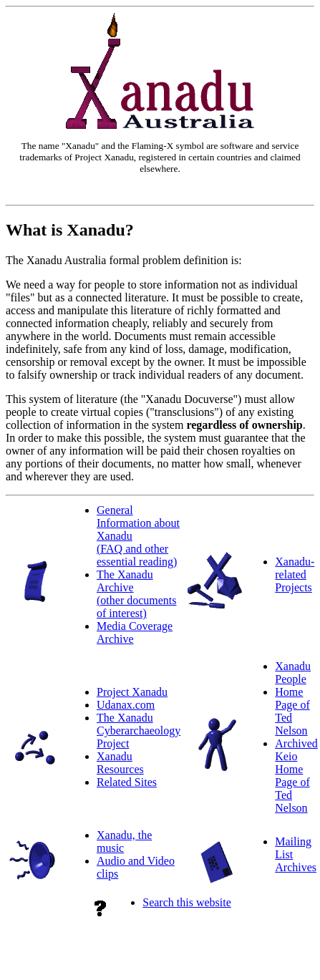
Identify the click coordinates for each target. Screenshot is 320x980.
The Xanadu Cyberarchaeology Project (139, 731)
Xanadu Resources (120, 763)
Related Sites (127, 782)
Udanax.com (126, 705)
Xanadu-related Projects (295, 574)
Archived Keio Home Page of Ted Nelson (296, 776)
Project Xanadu (132, 692)
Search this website (187, 902)
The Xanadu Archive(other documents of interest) (137, 594)
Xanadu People (293, 673)
